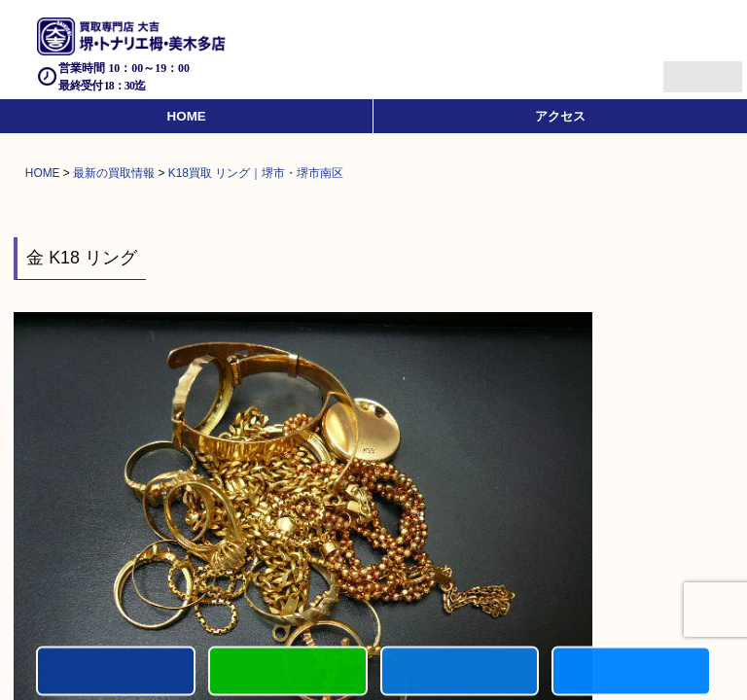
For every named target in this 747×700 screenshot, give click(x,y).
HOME (187, 116)
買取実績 (631, 672)
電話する (116, 672)
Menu (681, 69)
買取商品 (460, 672)
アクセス (560, 116)
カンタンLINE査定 (288, 672)
